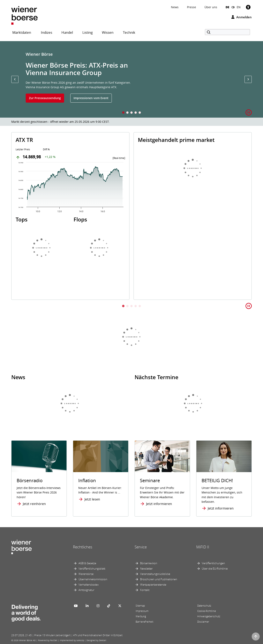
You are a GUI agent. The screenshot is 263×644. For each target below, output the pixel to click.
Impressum (142, 611)
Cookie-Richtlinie (207, 611)
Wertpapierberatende (153, 585)
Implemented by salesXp (72, 640)
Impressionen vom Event (91, 98)
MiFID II (203, 547)
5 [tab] (140, 113)
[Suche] (227, 32)
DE (227, 7)
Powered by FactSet (48, 640)
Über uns (211, 7)
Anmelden (242, 17)
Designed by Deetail (96, 640)
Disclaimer (203, 622)
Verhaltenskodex (89, 585)
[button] (15, 79)
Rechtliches (83, 547)
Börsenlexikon (149, 563)
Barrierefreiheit (144, 622)
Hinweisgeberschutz (209, 616)
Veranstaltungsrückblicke (155, 574)
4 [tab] (136, 113)
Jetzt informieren (159, 504)
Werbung (141, 616)
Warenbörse (86, 574)
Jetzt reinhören (34, 504)
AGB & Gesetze (87, 563)
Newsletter (146, 569)
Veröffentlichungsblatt (92, 569)
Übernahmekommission (93, 579)
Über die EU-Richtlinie (215, 569)
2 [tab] (127, 113)
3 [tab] (131, 113)
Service (141, 547)
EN (239, 7)
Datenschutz (204, 606)
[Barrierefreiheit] (248, 7)
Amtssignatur (86, 590)
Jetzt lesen (92, 499)
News (175, 7)
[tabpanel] (131, 79)
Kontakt (145, 590)
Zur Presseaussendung (45, 98)
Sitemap (140, 606)
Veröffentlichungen (213, 563)
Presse (191, 7)
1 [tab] (123, 113)
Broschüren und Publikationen (159, 579)
